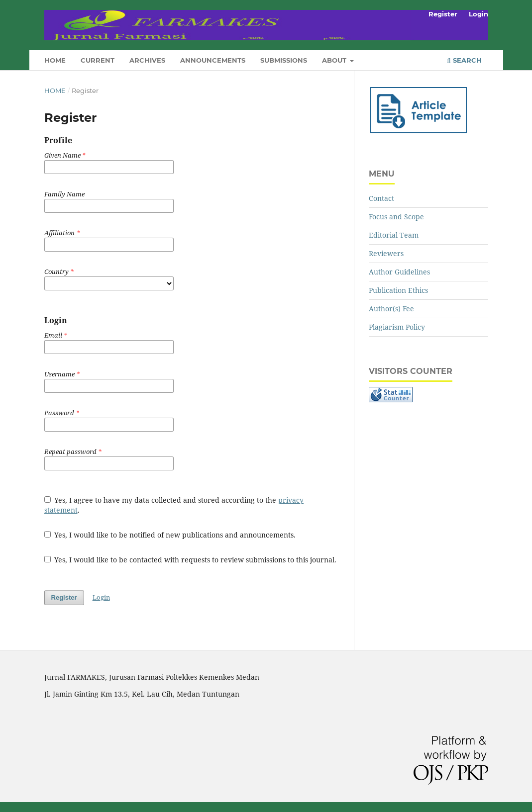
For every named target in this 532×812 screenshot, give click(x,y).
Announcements (213, 60)
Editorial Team (394, 235)
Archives (147, 60)
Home (55, 60)
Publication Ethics (398, 290)
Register (443, 14)
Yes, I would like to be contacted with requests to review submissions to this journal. (191, 560)
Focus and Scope (396, 217)
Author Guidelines (399, 272)
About (335, 60)
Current (98, 60)
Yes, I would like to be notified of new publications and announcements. (170, 535)
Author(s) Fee (391, 309)
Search (464, 60)
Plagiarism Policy (397, 327)
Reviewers (386, 253)
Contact (381, 198)
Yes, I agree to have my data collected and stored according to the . (174, 505)
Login (479, 14)
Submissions (284, 60)
